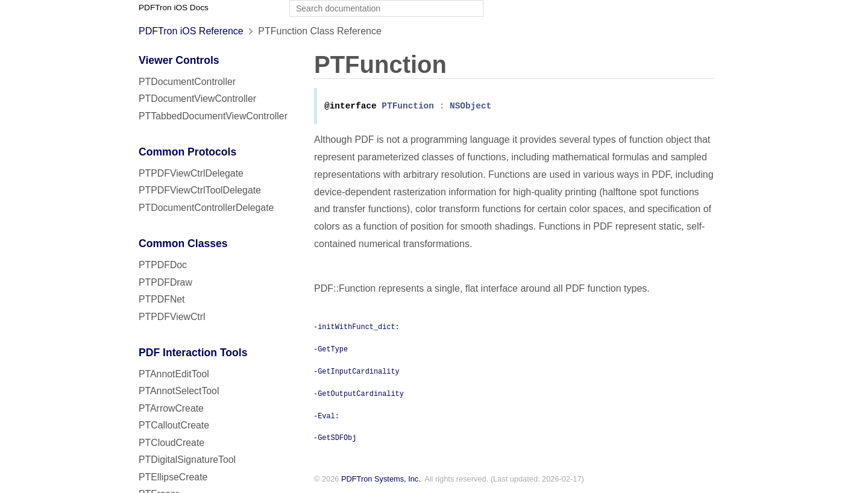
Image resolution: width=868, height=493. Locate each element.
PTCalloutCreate (174, 425)
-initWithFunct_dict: (357, 327)
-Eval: (326, 416)
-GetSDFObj (335, 438)
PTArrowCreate (171, 408)
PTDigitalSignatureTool (187, 460)
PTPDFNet (162, 299)
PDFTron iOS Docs (174, 8)
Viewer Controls (179, 60)
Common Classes (183, 243)
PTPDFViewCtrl (172, 317)
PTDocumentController (187, 82)
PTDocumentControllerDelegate (206, 208)
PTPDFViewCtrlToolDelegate (200, 190)
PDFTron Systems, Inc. (381, 480)
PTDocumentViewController (197, 99)
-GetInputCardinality (357, 372)
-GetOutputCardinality (359, 394)
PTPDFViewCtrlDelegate (191, 173)
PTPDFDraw (165, 282)
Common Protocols (187, 152)
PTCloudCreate (171, 443)
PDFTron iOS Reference (191, 31)
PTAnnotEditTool (174, 374)
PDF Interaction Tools (193, 353)
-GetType (331, 350)
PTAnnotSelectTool (179, 391)
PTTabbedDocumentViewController (213, 116)
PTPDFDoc (163, 265)
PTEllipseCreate (173, 477)
